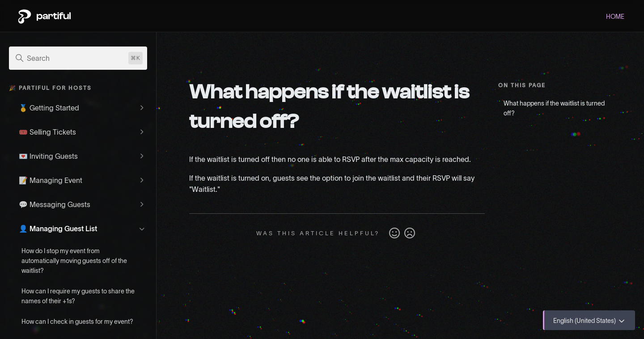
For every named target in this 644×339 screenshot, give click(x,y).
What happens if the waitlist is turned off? (554, 108)
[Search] (78, 58)
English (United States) (590, 321)
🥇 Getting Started (49, 108)
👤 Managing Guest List (58, 229)
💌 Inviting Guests (48, 156)
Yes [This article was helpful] (394, 233)
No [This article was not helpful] (410, 233)
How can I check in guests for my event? (77, 322)
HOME (615, 17)
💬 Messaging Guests (55, 204)
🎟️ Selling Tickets (47, 132)
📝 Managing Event (51, 180)
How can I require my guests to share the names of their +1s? (78, 296)
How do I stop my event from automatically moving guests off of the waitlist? (74, 261)
